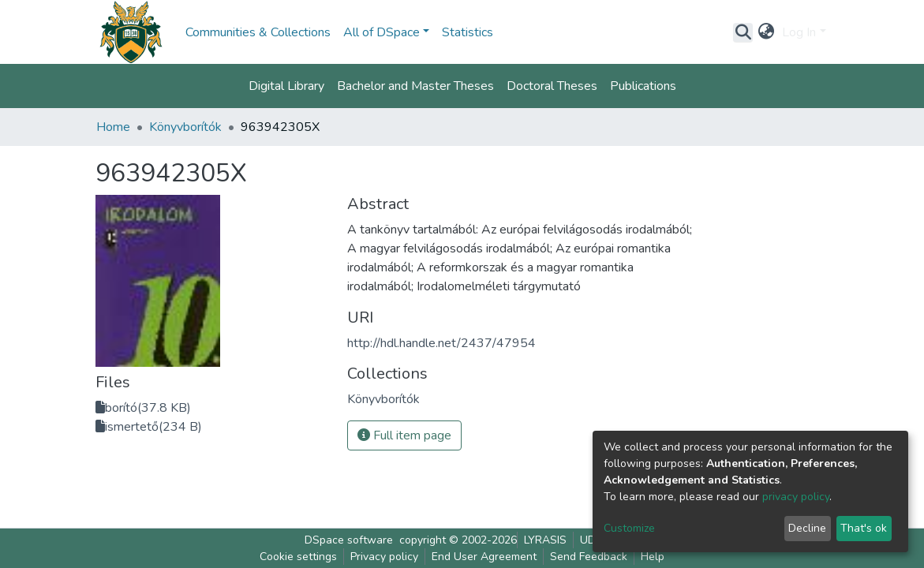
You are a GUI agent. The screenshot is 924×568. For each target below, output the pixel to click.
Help (653, 557)
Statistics (468, 32)
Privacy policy (384, 557)
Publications (643, 86)
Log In (799, 32)
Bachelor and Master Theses (415, 86)
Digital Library (286, 86)
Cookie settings (298, 557)
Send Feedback (589, 557)
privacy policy (796, 497)
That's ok (864, 528)
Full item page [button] (404, 435)
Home (113, 127)
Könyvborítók (185, 127)
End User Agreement (484, 557)
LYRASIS (545, 540)
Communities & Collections (258, 32)
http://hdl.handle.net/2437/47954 (441, 343)
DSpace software (349, 540)
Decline (807, 528)
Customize (629, 528)
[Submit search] (743, 32)
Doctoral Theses (552, 86)
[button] (766, 32)
